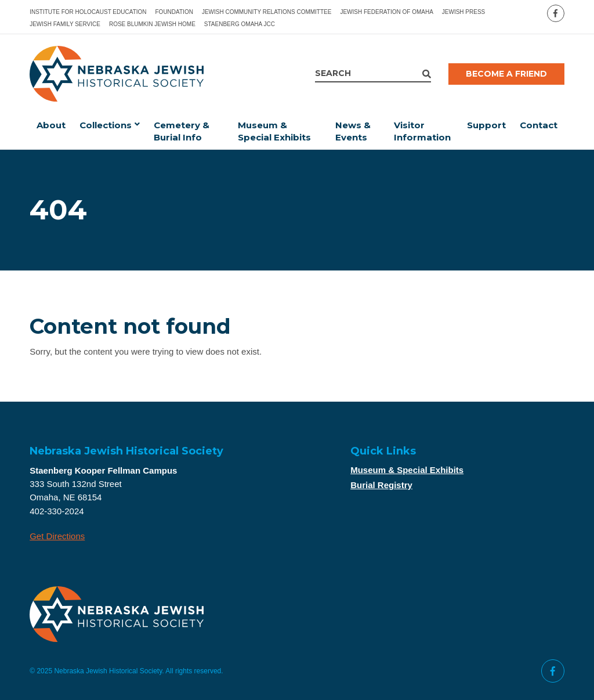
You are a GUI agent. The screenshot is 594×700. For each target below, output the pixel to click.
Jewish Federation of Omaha (386, 12)
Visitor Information (422, 131)
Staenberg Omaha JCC (240, 24)
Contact (539, 125)
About (51, 125)
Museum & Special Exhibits (274, 131)
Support (486, 125)
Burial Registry (381, 485)
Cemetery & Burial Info (182, 131)
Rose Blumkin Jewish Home (152, 24)
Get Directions (57, 536)
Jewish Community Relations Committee (267, 12)
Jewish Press (463, 12)
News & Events (353, 131)
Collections (106, 125)
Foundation (174, 12)
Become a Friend (506, 74)
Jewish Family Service (65, 24)
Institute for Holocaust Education (88, 12)
